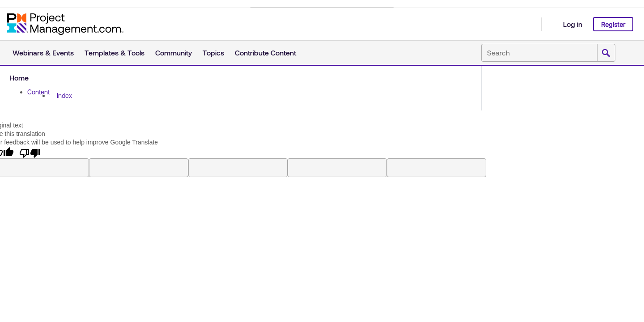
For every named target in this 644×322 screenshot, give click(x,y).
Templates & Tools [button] (114, 53)
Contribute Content (265, 53)
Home (19, 78)
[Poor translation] (30, 153)
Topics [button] (213, 53)
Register (613, 24)
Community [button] (174, 53)
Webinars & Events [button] (43, 53)
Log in (573, 24)
